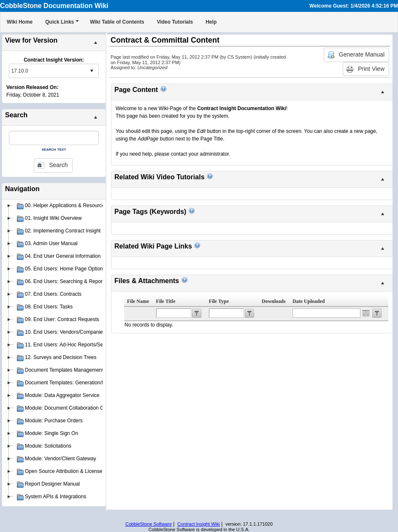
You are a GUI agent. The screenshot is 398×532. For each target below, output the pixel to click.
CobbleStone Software (149, 524)
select (92, 71)
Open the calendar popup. (366, 313)
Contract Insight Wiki (199, 524)
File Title (166, 301)
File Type (219, 301)
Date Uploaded (309, 301)
